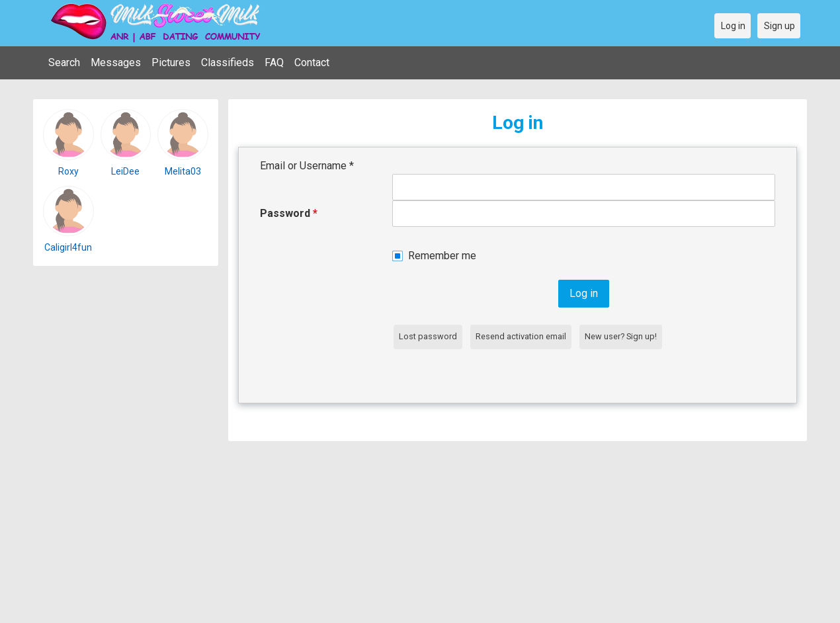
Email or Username (307, 166)
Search (64, 62)
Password (289, 213)
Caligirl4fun (68, 247)
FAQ (274, 62)
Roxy (68, 171)
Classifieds (228, 62)
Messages (116, 62)
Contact (312, 62)
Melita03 (183, 171)
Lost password (428, 336)
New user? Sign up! (621, 336)
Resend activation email (521, 336)
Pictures (171, 62)
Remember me (442, 256)
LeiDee (125, 171)
